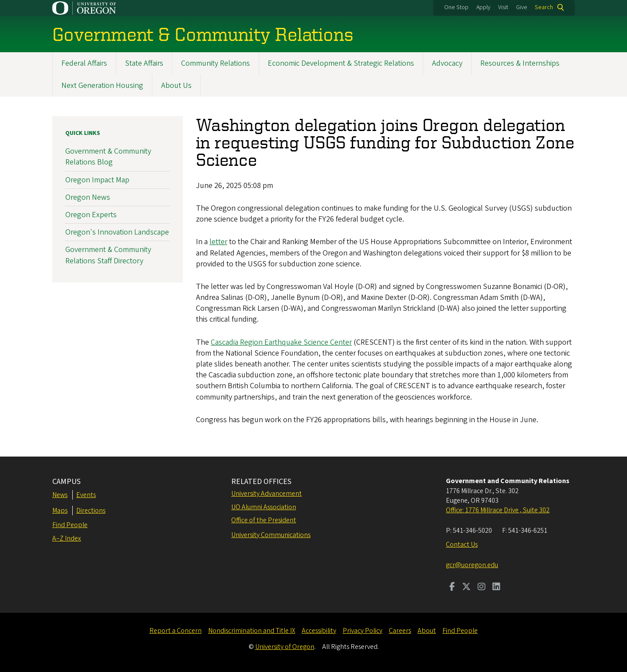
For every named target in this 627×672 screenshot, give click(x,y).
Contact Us (462, 544)
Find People (70, 525)
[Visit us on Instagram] (482, 588)
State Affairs (144, 63)
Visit (503, 7)
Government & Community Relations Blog (108, 157)
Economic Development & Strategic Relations (341, 63)
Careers (400, 631)
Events (86, 495)
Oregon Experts (91, 215)
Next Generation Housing (102, 86)
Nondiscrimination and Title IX (252, 631)
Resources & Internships (520, 63)
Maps (60, 511)
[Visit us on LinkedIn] (496, 588)
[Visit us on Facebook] (452, 588)
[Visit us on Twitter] (466, 588)
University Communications (271, 535)
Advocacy (447, 63)
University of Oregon (285, 647)
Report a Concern (175, 631)
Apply (483, 7)
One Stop (456, 7)
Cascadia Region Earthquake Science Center (281, 342)
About (427, 631)
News (60, 495)
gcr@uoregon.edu (472, 565)
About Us (176, 86)
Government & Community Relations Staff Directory (108, 255)
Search (544, 7)
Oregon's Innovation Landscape (117, 232)
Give (522, 7)
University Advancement (266, 494)
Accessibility (319, 631)
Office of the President (264, 520)
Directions (91, 511)
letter (218, 242)
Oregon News (88, 197)
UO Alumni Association (264, 507)
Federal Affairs (84, 63)
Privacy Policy (362, 631)
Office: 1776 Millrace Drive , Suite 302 (498, 510)
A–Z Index (67, 538)
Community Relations (216, 63)
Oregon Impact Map (97, 180)
